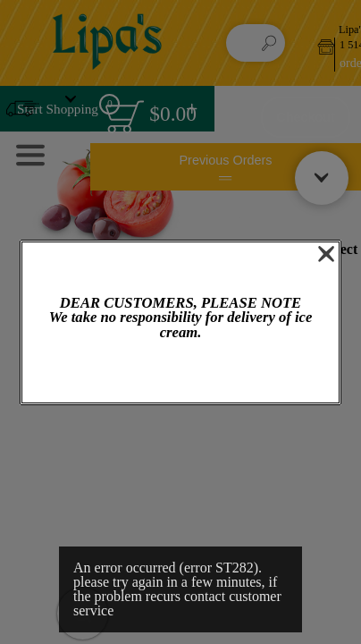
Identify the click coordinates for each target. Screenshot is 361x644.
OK (180, 373)
